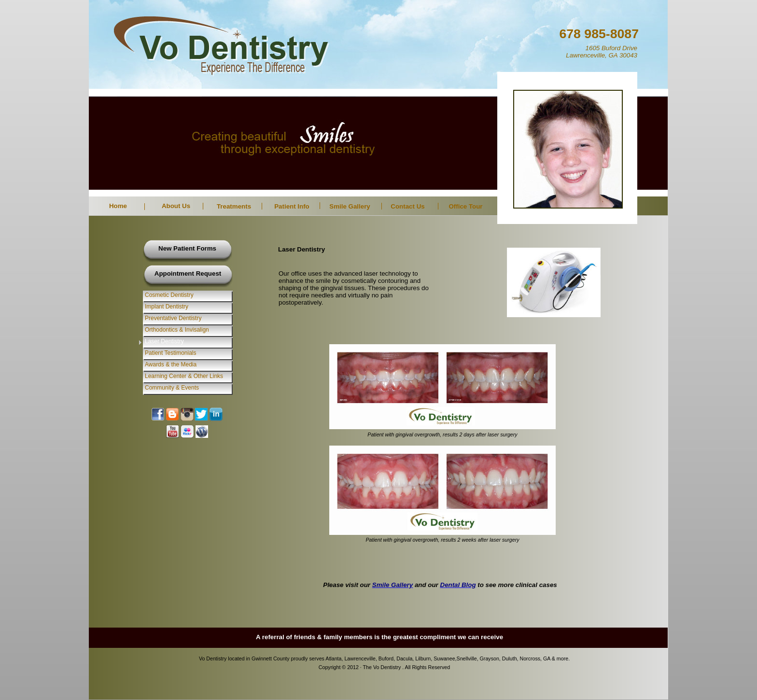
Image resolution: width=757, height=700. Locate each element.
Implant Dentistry (167, 307)
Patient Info (292, 206)
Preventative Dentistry (173, 318)
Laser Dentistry (164, 341)
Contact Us (407, 206)
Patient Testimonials (171, 353)
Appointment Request (188, 273)
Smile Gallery (350, 206)
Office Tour (465, 206)
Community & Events (172, 388)
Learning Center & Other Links (184, 376)
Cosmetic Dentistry (169, 295)
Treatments (234, 206)
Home (118, 206)
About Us (176, 206)
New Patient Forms (187, 248)
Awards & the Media (171, 364)
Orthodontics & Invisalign (177, 330)
